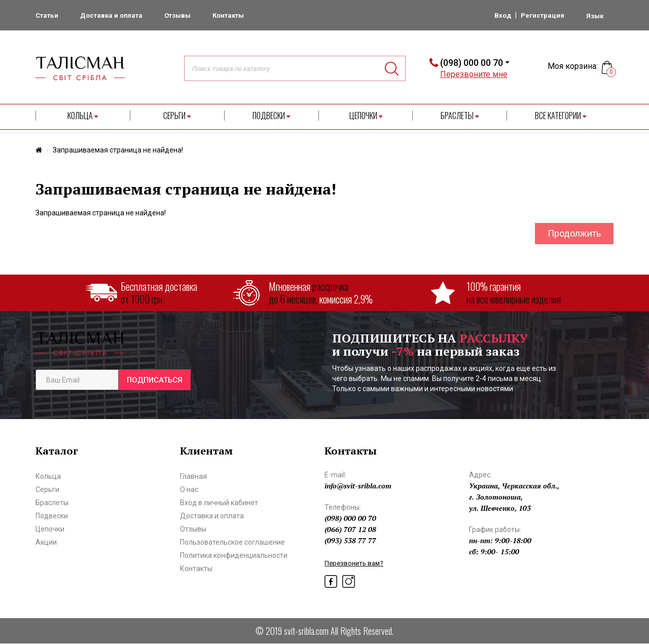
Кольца (83, 116)
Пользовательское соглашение (232, 542)
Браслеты (460, 116)
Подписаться (155, 380)
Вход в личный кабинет (219, 503)
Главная (193, 476)
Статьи (47, 15)
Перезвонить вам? (354, 563)
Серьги (177, 116)
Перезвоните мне (474, 74)
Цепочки (366, 116)
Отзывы (177, 15)
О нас (189, 489)
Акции (46, 542)
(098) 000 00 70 (472, 63)
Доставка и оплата (111, 15)
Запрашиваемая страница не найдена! (118, 150)
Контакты (228, 15)
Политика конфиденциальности (234, 555)
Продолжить (574, 233)
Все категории (561, 116)
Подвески (271, 116)
